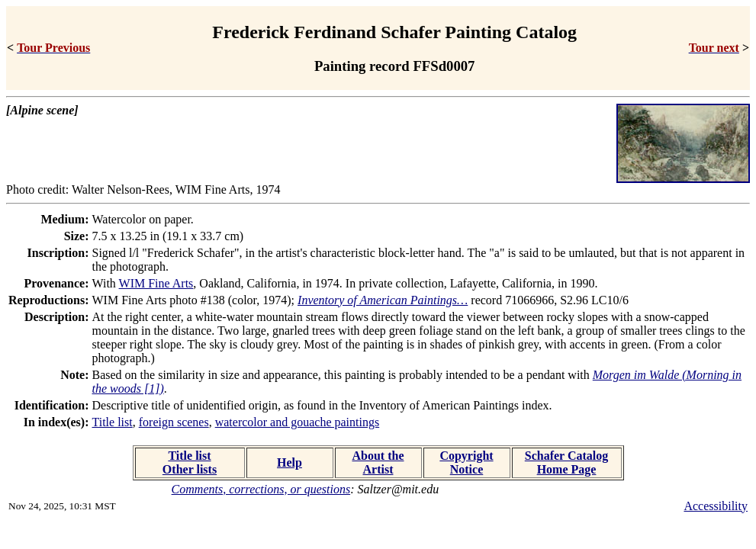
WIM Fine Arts (156, 283)
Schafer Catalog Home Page (566, 462)
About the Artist (378, 462)
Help (290, 462)
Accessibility (716, 506)
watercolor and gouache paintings (297, 422)
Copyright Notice (466, 462)
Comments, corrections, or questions (261, 489)
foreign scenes (174, 422)
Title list (113, 422)
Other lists (190, 469)
